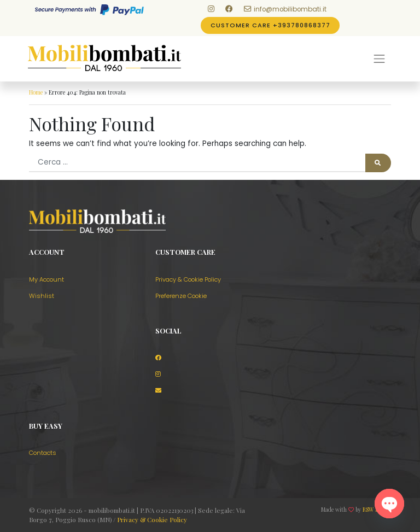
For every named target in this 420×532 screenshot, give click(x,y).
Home (36, 92)
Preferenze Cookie (181, 296)
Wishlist (42, 296)
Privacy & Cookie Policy (188, 279)
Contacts (43, 453)
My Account (46, 279)
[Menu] (379, 59)
